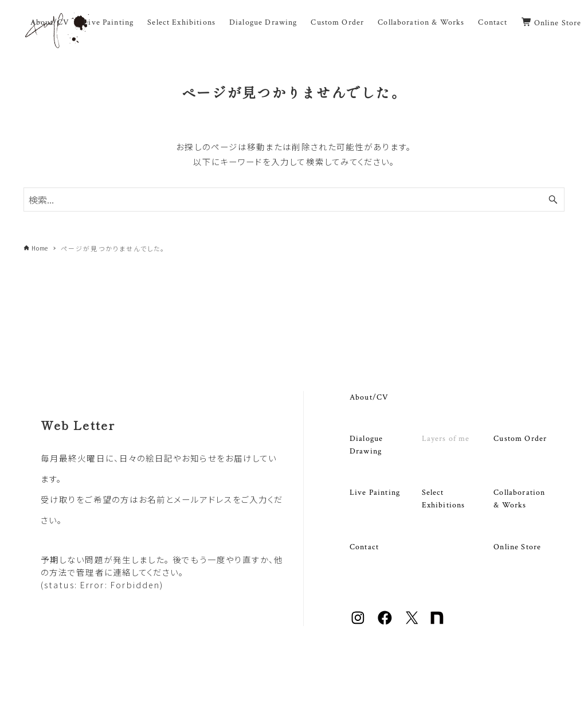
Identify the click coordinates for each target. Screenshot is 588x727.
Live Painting (375, 492)
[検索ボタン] (553, 200)
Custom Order (520, 438)
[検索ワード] (294, 200)
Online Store (517, 547)
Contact (364, 547)
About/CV (369, 397)
